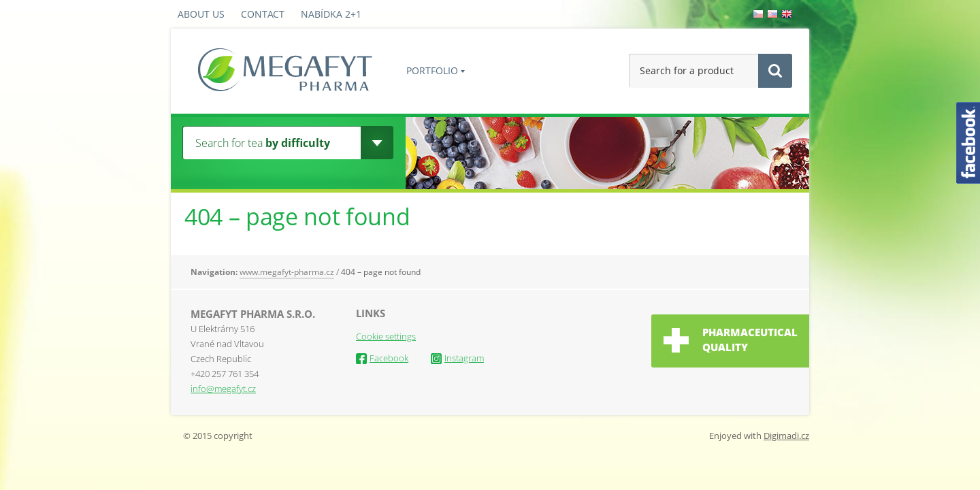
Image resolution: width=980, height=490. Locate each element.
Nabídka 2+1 (331, 14)
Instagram (457, 358)
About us (201, 14)
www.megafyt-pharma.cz (287, 272)
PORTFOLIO (432, 70)
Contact (263, 14)
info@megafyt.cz (223, 389)
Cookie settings (386, 336)
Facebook (382, 358)
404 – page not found (381, 272)
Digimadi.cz (786, 436)
